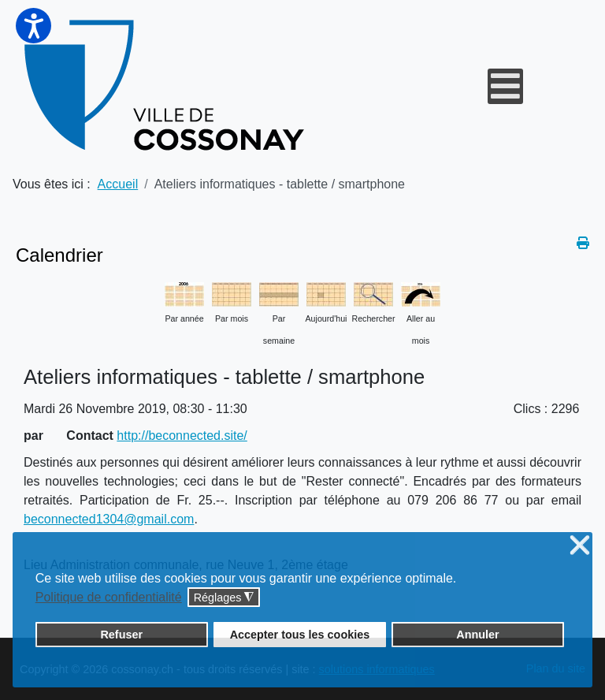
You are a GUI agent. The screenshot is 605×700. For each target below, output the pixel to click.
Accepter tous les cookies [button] (300, 635)
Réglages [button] (224, 598)
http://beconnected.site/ (182, 436)
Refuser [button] (121, 635)
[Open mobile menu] (505, 86)
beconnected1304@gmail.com (109, 519)
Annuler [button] (477, 635)
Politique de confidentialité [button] (109, 597)
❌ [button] (580, 546)
